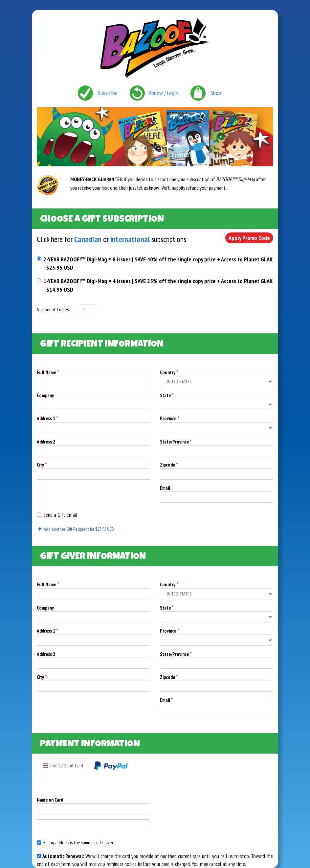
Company (45, 395)
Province (170, 418)
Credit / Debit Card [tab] (63, 766)
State (167, 395)
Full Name (48, 372)
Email (165, 488)
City (42, 465)
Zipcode (169, 465)
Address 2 (46, 442)
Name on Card (50, 800)
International (130, 239)
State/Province (176, 442)
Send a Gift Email (57, 515)
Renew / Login (164, 93)
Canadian (88, 239)
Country (169, 372)
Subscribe (108, 93)
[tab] (111, 766)
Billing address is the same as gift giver (75, 843)
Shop (216, 93)
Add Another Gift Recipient (75, 529)
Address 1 (47, 418)
